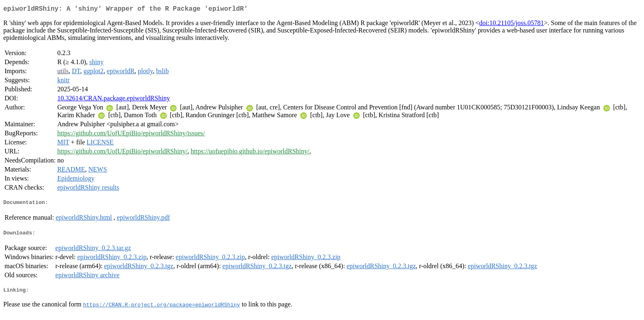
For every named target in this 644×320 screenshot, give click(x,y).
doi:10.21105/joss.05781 (512, 24)
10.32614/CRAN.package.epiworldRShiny (113, 100)
